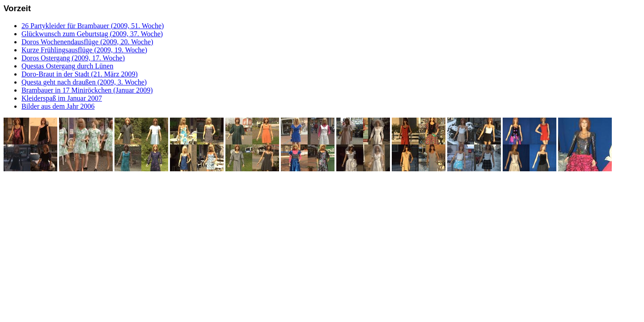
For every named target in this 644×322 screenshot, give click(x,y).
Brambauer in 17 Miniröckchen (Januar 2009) (87, 90)
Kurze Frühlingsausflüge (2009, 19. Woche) (84, 50)
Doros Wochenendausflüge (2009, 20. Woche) (87, 42)
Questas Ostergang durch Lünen (67, 66)
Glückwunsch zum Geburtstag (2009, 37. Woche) (92, 34)
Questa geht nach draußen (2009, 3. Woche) (84, 82)
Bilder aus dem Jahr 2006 (58, 106)
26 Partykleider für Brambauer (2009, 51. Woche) (93, 26)
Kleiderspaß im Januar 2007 (62, 98)
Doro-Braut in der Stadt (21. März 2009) (80, 74)
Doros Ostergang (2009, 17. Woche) (73, 58)
